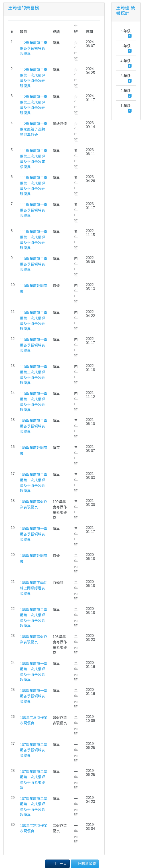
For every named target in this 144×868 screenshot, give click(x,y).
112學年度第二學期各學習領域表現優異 (34, 48)
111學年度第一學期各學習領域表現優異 (34, 210)
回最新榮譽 (85, 863)
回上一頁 (57, 863)
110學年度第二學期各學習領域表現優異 (34, 264)
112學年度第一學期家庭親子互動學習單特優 (34, 129)
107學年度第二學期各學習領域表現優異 (34, 750)
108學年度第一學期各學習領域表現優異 (34, 696)
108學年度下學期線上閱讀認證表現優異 (34, 588)
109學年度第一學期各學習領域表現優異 (34, 534)
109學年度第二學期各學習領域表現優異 (34, 426)
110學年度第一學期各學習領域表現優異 (34, 345)
